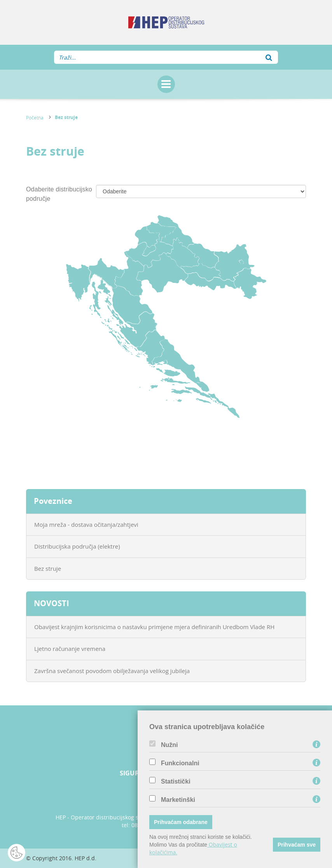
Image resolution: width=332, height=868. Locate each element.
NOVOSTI (52, 603)
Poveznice (53, 501)
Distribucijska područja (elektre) (77, 546)
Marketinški (178, 800)
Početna (35, 117)
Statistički (176, 782)
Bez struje (66, 117)
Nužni (169, 745)
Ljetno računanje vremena (70, 649)
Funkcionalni (180, 763)
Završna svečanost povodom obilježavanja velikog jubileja (112, 671)
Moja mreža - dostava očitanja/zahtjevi (86, 524)
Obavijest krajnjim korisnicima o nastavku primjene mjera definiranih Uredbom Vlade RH (154, 627)
